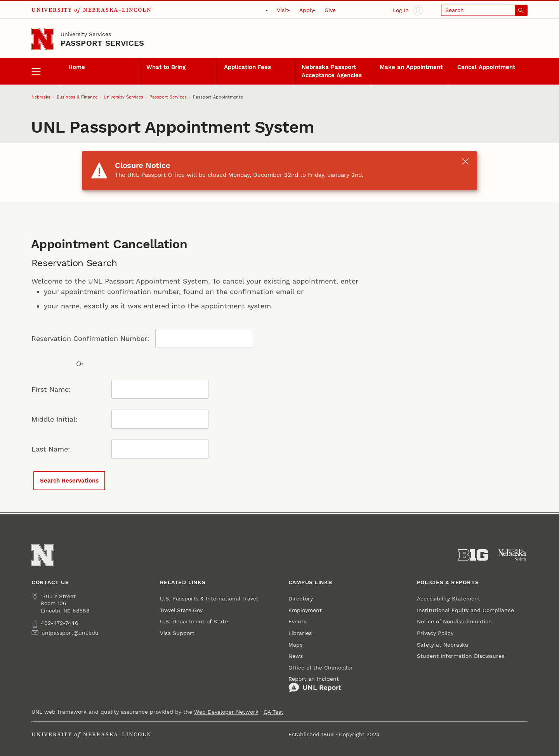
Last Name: (51, 449)
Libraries (300, 633)
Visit (283, 10)
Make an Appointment (411, 67)
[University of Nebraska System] (513, 555)
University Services (86, 34)
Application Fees (247, 67)
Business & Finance (77, 97)
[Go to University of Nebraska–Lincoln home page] (43, 39)
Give (330, 10)
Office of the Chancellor (321, 668)
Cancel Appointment (486, 67)
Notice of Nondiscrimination (454, 621)
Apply (307, 10)
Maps (295, 645)
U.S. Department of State (195, 621)
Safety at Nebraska (443, 645)
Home (77, 67)
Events (297, 621)
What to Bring (166, 67)
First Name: (51, 389)
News (296, 656)
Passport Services (102, 43)
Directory (301, 599)
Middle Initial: (55, 419)
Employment (305, 610)
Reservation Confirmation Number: (90, 338)
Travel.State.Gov (181, 610)
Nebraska (41, 97)
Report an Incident (315, 684)
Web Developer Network (226, 712)
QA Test (273, 712)
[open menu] (46, 71)
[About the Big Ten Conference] (473, 555)
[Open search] (484, 10)
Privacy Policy (435, 633)
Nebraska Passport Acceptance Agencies (332, 71)
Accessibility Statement (449, 599)
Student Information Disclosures (461, 656)
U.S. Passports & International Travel (209, 599)
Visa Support (177, 633)
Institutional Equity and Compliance (465, 610)
